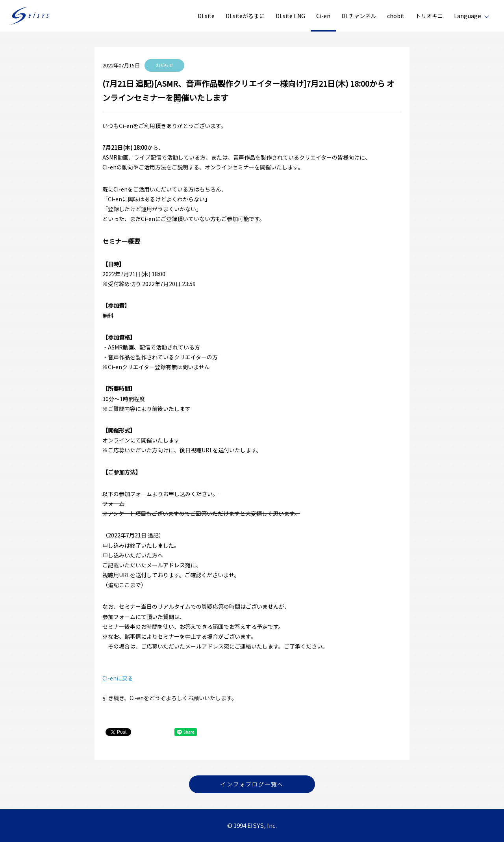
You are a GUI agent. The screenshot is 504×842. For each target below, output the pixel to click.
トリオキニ (429, 16)
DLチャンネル (359, 16)
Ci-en (323, 16)
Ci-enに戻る (118, 678)
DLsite (206, 16)
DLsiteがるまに (245, 16)
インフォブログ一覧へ (252, 784)
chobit (396, 16)
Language (468, 16)
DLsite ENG (290, 16)
